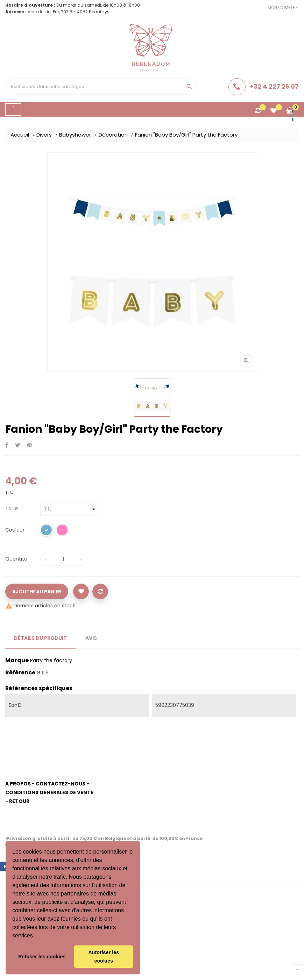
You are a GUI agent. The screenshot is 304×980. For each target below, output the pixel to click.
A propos (18, 784)
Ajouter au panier (37, 592)
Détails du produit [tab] (40, 638)
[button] (37, 936)
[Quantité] (63, 559)
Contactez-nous (61, 784)
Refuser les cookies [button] (42, 957)
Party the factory (51, 660)
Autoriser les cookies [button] (104, 957)
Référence (20, 673)
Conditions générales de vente (49, 792)
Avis (91, 638)
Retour (19, 801)
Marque (17, 660)
